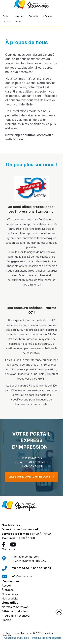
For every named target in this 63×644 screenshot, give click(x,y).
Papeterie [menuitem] (33, 16)
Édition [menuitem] (6, 16)
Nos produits (10, 598)
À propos (8, 590)
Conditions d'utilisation (17, 638)
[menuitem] (17, 22)
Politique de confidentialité (47, 638)
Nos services (10, 594)
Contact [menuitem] (6, 22)
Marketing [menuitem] (19, 16)
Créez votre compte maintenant (31, 477)
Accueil (6, 586)
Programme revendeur (16, 616)
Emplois (7, 620)
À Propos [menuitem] (47, 16)
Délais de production (15, 611)
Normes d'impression (15, 607)
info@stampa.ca (22, 576)
